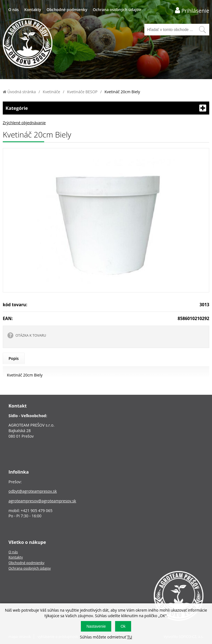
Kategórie (106, 108)
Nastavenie (96, 626)
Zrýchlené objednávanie (24, 123)
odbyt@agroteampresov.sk (33, 491)
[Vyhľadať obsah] (202, 30)
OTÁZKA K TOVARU (31, 335)
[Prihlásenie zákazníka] (192, 10)
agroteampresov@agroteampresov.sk (42, 501)
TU (129, 637)
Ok (123, 626)
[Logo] (28, 44)
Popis (14, 358)
